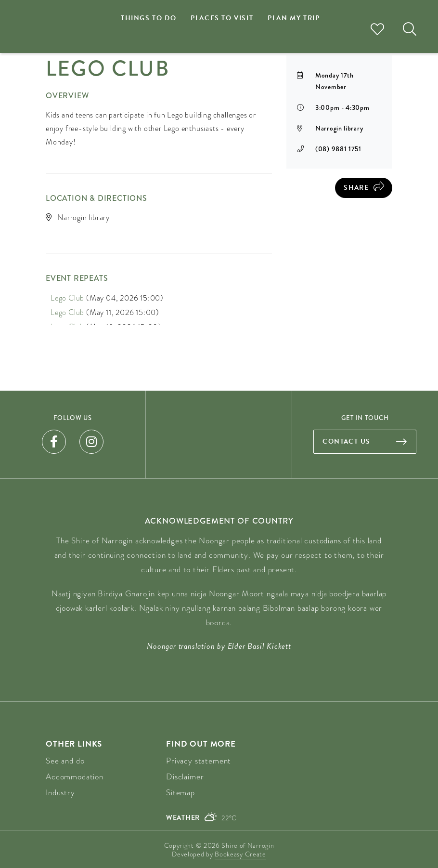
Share (356, 188)
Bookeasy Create (240, 854)
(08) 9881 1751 (338, 149)
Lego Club (67, 298)
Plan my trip (294, 18)
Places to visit (222, 18)
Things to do (148, 18)
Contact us (346, 441)
